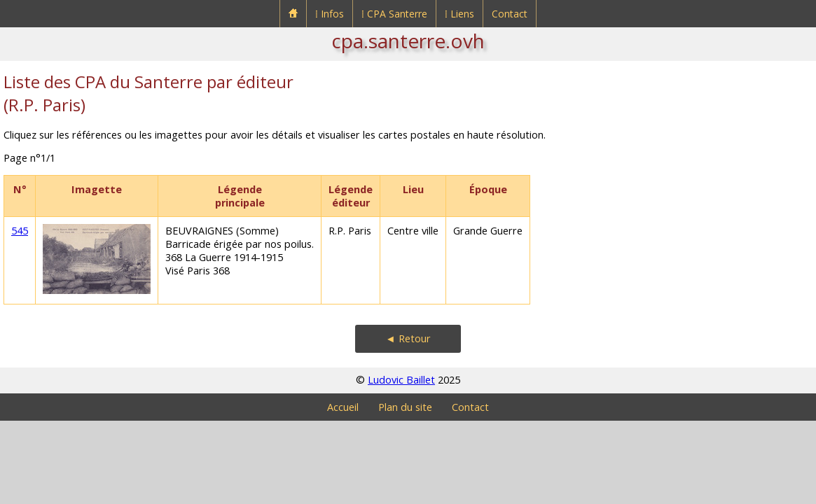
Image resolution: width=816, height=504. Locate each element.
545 (20, 231)
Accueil (343, 407)
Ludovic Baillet (401, 380)
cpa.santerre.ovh (408, 41)
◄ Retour (408, 338)
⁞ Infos (330, 14)
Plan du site (405, 407)
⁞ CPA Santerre (394, 14)
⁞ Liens (459, 14)
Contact (510, 14)
